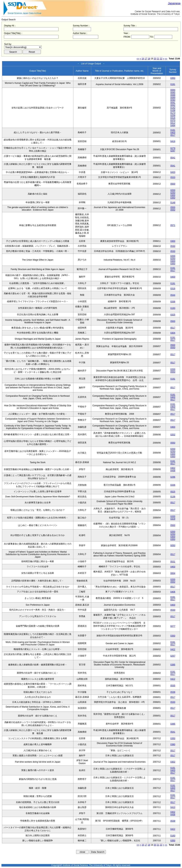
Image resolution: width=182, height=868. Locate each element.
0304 (173, 333)
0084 (173, 90)
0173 (173, 113)
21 (158, 59)
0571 (173, 225)
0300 (173, 195)
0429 (173, 519)
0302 (173, 468)
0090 (173, 100)
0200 (173, 190)
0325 (173, 315)
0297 (173, 151)
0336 (173, 302)
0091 (173, 103)
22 (161, 59)
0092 (173, 105)
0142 (173, 108)
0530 (173, 246)
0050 (173, 545)
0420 (173, 172)
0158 (173, 110)
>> (166, 59)
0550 (173, 210)
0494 (173, 126)
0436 (173, 471)
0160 (173, 836)
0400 (173, 133)
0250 (173, 193)
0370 (173, 120)
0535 (173, 686)
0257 (173, 656)
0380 (173, 744)
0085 (173, 92)
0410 (173, 807)
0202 (173, 435)
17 (146, 59)
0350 (173, 78)
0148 (173, 203)
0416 (173, 141)
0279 (173, 148)
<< (138, 59)
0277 (173, 626)
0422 (173, 649)
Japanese (174, 3)
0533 (173, 177)
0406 (173, 592)
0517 (173, 135)
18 (149, 59)
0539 (173, 692)
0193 (173, 308)
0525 (173, 492)
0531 (173, 562)
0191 (173, 84)
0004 (173, 573)
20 (155, 59)
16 (143, 59)
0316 (173, 118)
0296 (173, 477)
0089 (173, 98)
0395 (173, 665)
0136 (173, 497)
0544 (173, 295)
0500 (173, 184)
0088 (173, 95)
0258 (173, 115)
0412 (173, 123)
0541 (173, 158)
